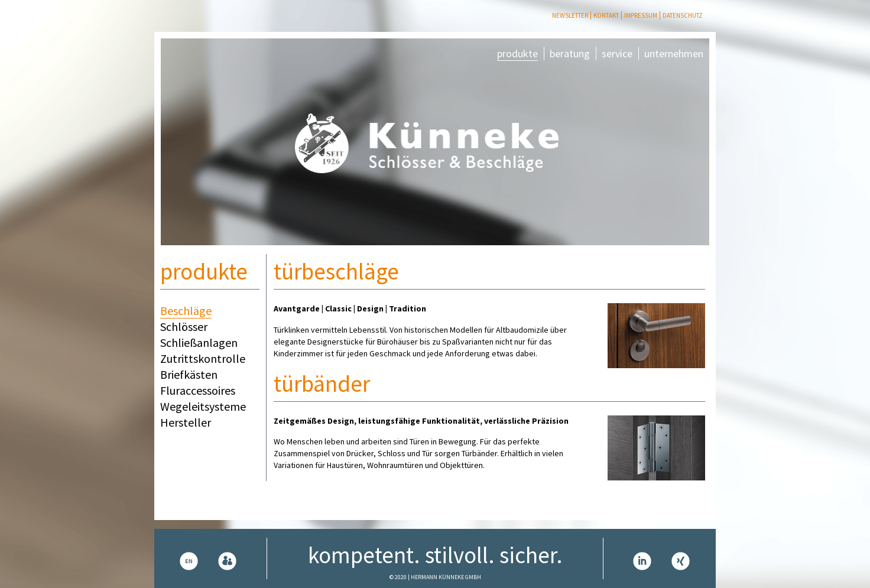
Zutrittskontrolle (203, 358)
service (617, 53)
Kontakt (606, 15)
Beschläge (186, 311)
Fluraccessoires (198, 390)
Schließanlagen (199, 342)
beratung (570, 53)
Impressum (641, 15)
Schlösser (184, 327)
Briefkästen (189, 374)
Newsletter (570, 15)
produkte (517, 53)
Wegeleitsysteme (203, 406)
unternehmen (674, 53)
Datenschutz (683, 15)
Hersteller (186, 422)
